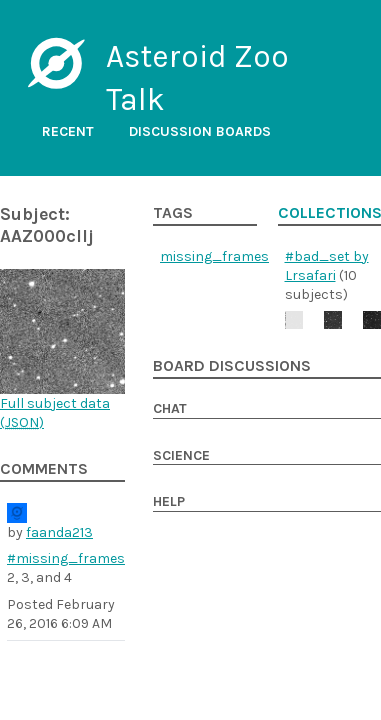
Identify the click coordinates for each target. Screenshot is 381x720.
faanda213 (59, 532)
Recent (68, 131)
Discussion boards (200, 131)
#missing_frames (66, 558)
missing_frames (214, 256)
